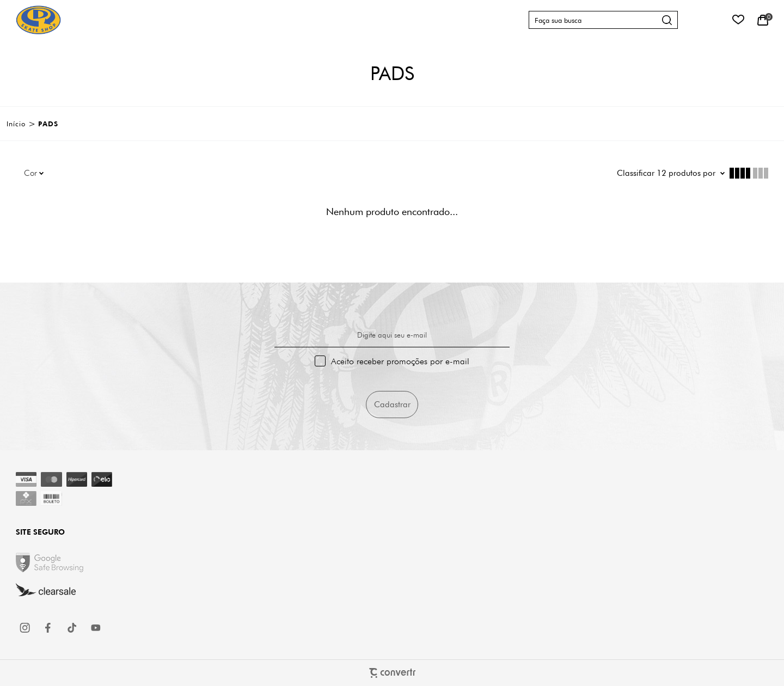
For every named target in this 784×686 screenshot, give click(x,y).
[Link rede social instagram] (26, 628)
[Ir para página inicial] (16, 124)
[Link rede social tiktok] (72, 628)
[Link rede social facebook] (49, 628)
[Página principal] (38, 20)
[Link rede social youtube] (96, 628)
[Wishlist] (738, 20)
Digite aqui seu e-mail (392, 335)
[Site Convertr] (392, 673)
